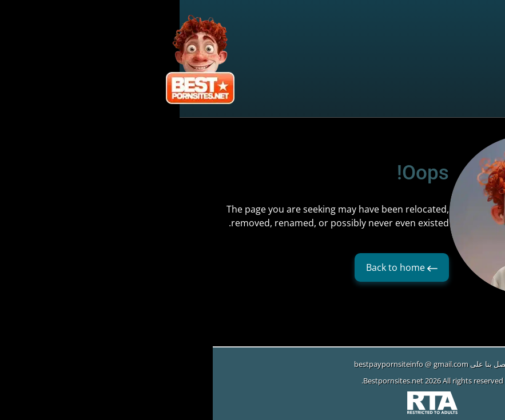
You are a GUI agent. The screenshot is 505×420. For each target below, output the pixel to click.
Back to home (222, 267)
